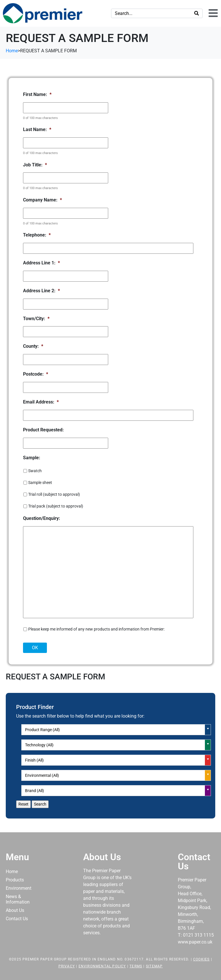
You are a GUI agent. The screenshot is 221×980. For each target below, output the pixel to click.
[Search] (197, 13)
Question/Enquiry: (42, 518)
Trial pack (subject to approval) (56, 506)
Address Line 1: (41, 263)
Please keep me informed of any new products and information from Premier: (96, 629)
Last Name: (37, 129)
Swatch (35, 471)
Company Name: (42, 200)
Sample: (32, 458)
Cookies (201, 959)
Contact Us (17, 919)
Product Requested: (43, 430)
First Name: (37, 94)
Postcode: (36, 374)
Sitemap (154, 966)
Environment (19, 888)
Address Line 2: (41, 291)
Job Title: (35, 165)
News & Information (18, 899)
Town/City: (36, 319)
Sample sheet (40, 483)
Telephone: (37, 235)
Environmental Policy (102, 966)
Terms (136, 966)
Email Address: (41, 402)
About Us (15, 910)
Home (12, 872)
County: (33, 346)
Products (15, 880)
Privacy (67, 966)
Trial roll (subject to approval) (54, 494)
